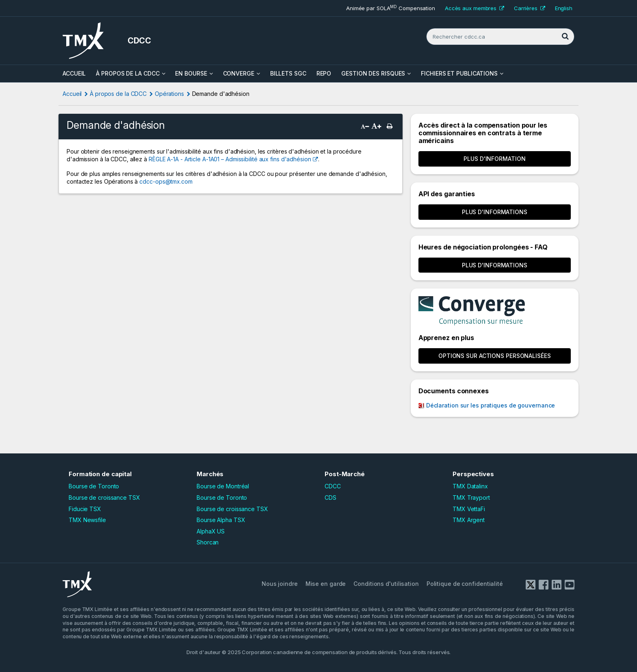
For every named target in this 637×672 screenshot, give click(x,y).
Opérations (169, 94)
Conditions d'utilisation (386, 584)
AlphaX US (211, 531)
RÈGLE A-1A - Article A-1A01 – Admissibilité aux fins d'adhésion (230, 159)
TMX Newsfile (87, 520)
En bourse (191, 73)
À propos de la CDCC (128, 73)
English (564, 8)
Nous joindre (280, 584)
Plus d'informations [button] (495, 212)
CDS (330, 497)
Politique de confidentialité (465, 584)
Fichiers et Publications (459, 73)
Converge (239, 73)
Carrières (530, 8)
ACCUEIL (74, 73)
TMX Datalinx (470, 486)
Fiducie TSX (85, 509)
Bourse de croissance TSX (104, 497)
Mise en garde (326, 584)
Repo (324, 73)
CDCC (333, 486)
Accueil (72, 94)
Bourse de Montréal (223, 486)
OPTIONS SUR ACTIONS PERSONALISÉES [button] (495, 356)
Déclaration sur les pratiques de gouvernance (491, 405)
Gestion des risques (373, 73)
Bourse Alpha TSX (221, 520)
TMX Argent (469, 520)
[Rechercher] (565, 37)
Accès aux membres (474, 8)
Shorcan (208, 542)
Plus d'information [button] (494, 159)
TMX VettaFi (469, 509)
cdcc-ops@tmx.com (166, 181)
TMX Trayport (471, 497)
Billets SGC (288, 73)
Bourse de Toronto (94, 486)
